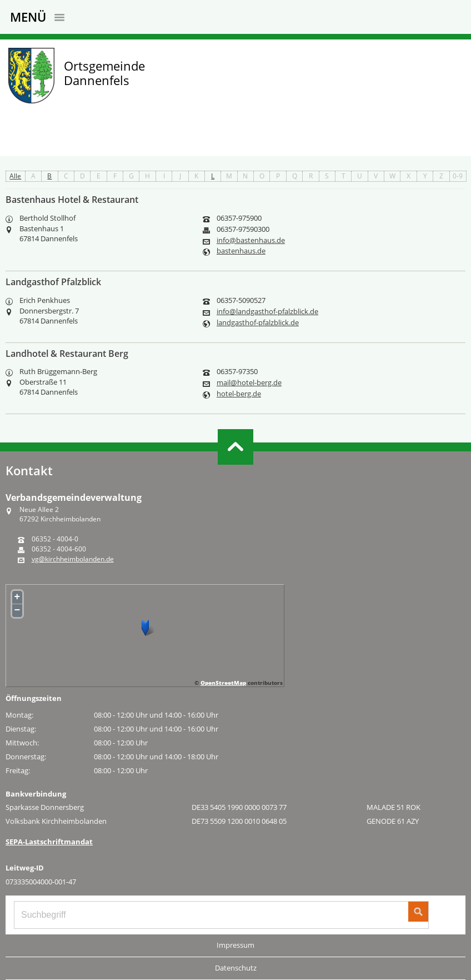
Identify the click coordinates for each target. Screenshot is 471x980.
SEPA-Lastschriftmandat (49, 842)
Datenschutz (236, 968)
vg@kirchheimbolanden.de (73, 559)
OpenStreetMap (223, 683)
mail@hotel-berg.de (249, 383)
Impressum (235, 945)
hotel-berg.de (239, 394)
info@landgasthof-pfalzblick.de (267, 312)
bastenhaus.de (241, 251)
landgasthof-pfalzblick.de (258, 323)
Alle (15, 176)
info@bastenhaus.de (251, 240)
